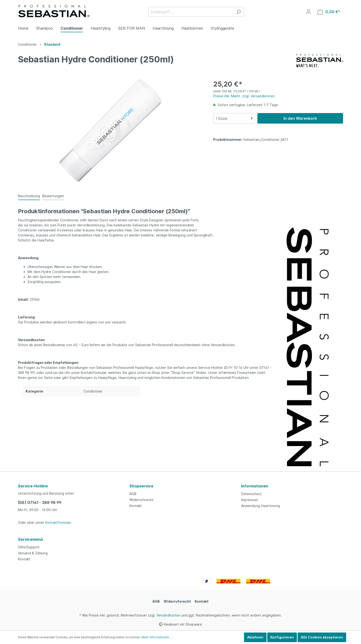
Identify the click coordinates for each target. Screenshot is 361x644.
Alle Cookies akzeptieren (322, 637)
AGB (133, 494)
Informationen (255, 486)
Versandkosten (168, 615)
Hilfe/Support (29, 547)
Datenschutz (251, 494)
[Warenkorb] (329, 12)
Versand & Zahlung (33, 553)
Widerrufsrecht (142, 500)
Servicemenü (31, 539)
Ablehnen (255, 637)
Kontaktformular (58, 522)
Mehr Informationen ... (157, 637)
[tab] (29, 196)
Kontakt (136, 506)
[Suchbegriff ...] (191, 12)
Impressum (250, 500)
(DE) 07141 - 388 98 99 (40, 502)
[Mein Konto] (309, 12)
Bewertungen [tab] (53, 196)
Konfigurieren (282, 637)
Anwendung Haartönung (261, 506)
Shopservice (141, 486)
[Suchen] (238, 12)
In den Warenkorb (300, 118)
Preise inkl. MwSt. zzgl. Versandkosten (244, 96)
